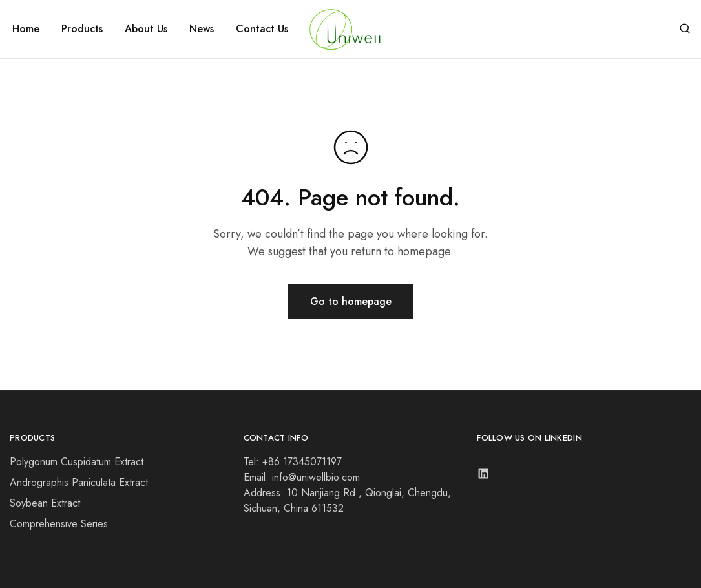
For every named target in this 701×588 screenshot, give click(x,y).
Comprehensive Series (59, 524)
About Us (146, 29)
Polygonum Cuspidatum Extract (77, 462)
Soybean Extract (45, 503)
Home (26, 29)
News (202, 29)
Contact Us (262, 29)
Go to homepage (351, 301)
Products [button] (82, 29)
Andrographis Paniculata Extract (79, 482)
